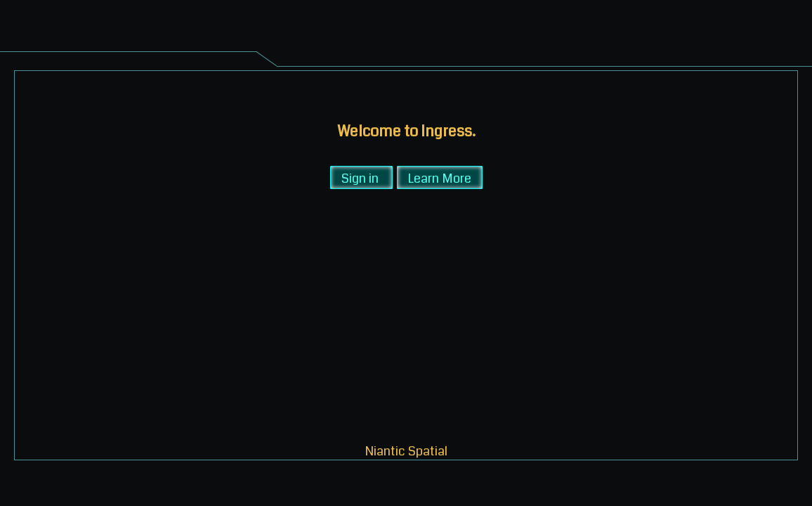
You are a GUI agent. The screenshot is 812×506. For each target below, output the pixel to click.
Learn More (440, 177)
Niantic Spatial (406, 450)
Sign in (360, 177)
